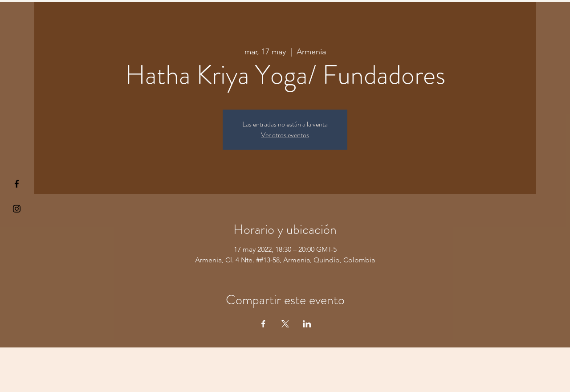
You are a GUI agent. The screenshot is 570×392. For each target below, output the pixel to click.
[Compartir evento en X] (285, 324)
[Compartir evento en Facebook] (263, 324)
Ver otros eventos (285, 135)
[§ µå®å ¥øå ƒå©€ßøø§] (17, 184)
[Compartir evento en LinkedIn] (307, 324)
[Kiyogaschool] (17, 209)
